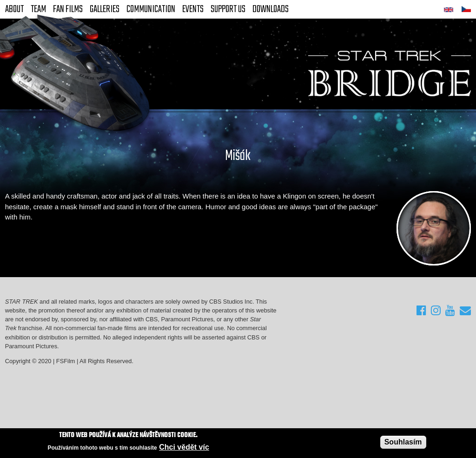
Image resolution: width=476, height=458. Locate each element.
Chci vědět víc (184, 448)
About (14, 9)
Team (38, 9)
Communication (151, 9)
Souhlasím (403, 442)
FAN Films (68, 9)
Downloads (271, 9)
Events (193, 9)
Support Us (228, 9)
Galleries (105, 9)
